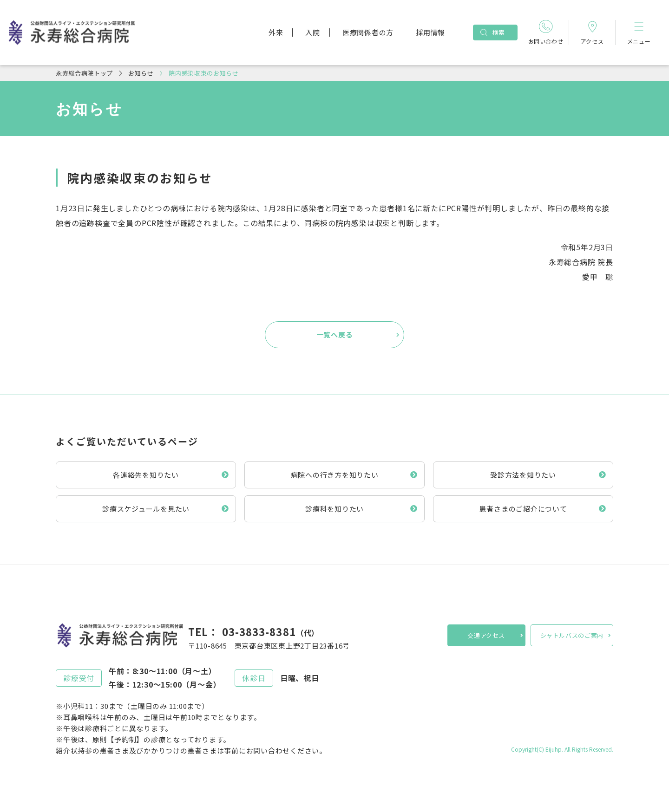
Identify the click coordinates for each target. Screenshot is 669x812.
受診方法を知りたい (523, 475)
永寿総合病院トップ (84, 73)
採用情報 (430, 32)
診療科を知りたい (334, 509)
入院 (313, 32)
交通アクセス (486, 635)
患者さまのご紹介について (523, 509)
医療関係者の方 (368, 32)
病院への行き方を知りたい (335, 475)
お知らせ (141, 73)
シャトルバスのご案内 (572, 635)
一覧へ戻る (335, 335)
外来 (276, 32)
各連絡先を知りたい (146, 475)
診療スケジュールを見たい (146, 509)
